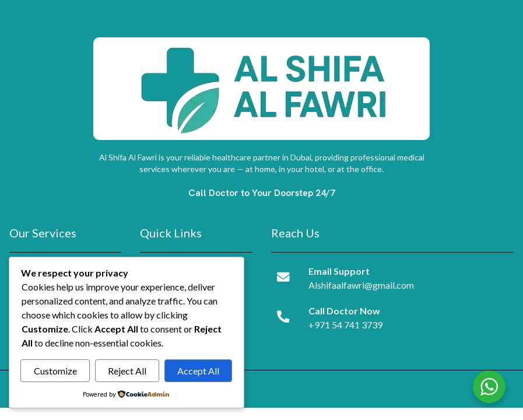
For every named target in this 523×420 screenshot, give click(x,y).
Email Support (338, 271)
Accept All (198, 371)
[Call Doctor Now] (283, 316)
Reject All (127, 371)
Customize (55, 371)
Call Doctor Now (344, 311)
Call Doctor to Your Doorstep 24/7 (262, 193)
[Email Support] (283, 276)
